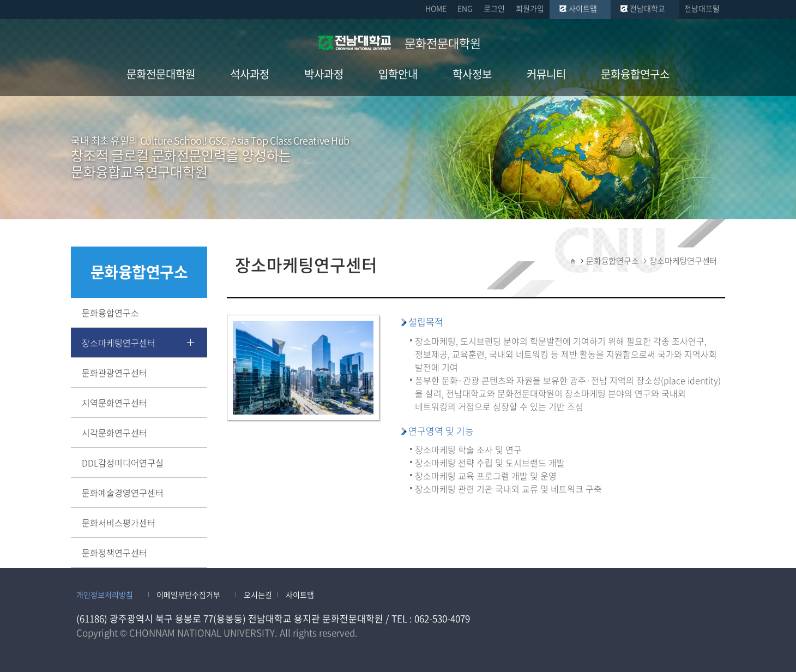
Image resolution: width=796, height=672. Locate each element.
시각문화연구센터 (114, 433)
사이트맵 (583, 8)
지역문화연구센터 (114, 403)
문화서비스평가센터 (119, 523)
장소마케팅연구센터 (119, 343)
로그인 (494, 8)
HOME (436, 8)
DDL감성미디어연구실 (123, 463)
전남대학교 (647, 8)
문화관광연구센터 (114, 373)
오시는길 (258, 595)
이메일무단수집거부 (188, 595)
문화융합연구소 (110, 313)
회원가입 (530, 8)
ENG (465, 8)
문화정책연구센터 (114, 553)
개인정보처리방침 (105, 595)
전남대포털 (702, 8)
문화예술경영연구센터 (123, 493)
